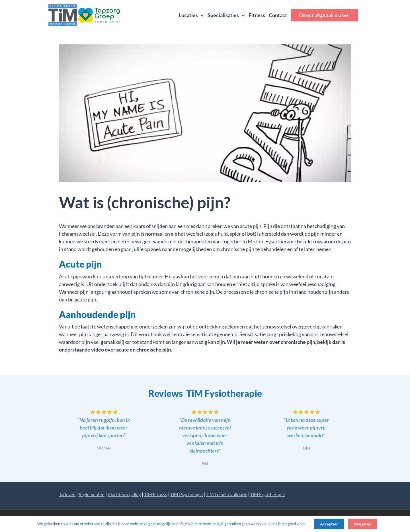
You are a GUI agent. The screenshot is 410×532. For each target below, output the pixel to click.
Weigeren (363, 524)
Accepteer (329, 524)
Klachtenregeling (124, 494)
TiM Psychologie (186, 494)
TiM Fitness (156, 494)
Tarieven (67, 494)
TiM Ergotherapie (267, 494)
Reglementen (92, 494)
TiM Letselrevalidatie (226, 494)
